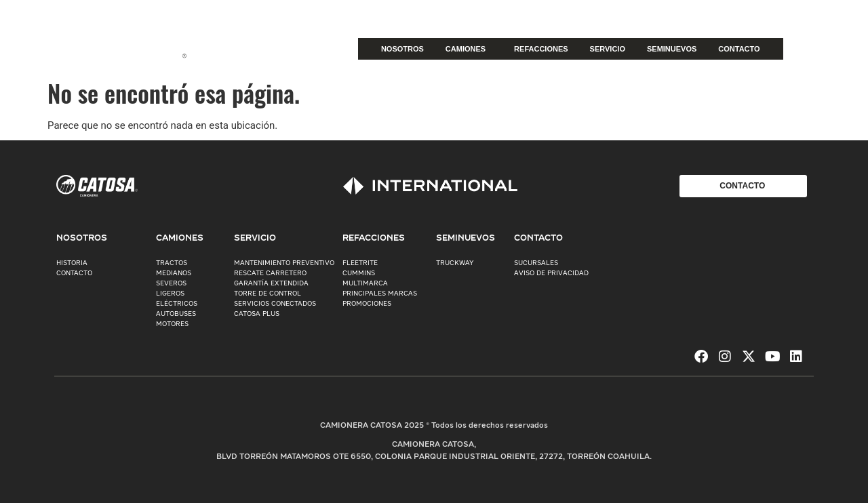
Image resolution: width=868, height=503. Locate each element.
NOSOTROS (402, 49)
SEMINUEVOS (672, 49)
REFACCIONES (541, 49)
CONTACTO (739, 49)
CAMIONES (469, 49)
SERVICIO (608, 49)
